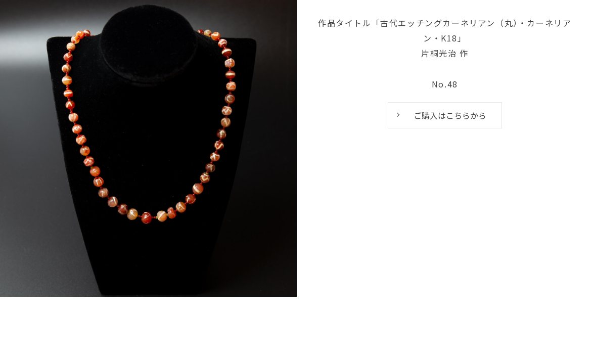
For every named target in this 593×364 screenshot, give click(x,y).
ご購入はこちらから (450, 115)
